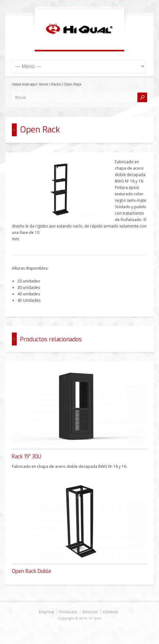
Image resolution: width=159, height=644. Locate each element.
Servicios (90, 612)
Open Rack (73, 84)
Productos (68, 612)
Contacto (110, 612)
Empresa (47, 612)
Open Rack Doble (32, 571)
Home (43, 84)
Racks (56, 84)
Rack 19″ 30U (27, 456)
